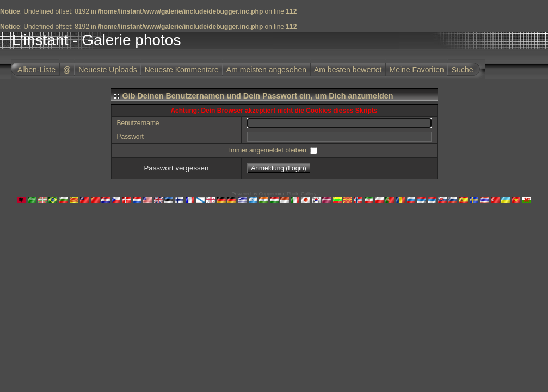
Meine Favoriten (416, 70)
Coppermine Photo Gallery (287, 194)
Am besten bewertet (348, 70)
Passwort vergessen (177, 168)
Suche (463, 70)
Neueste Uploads (107, 70)
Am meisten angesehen (266, 70)
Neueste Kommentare (182, 70)
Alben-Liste (36, 70)
